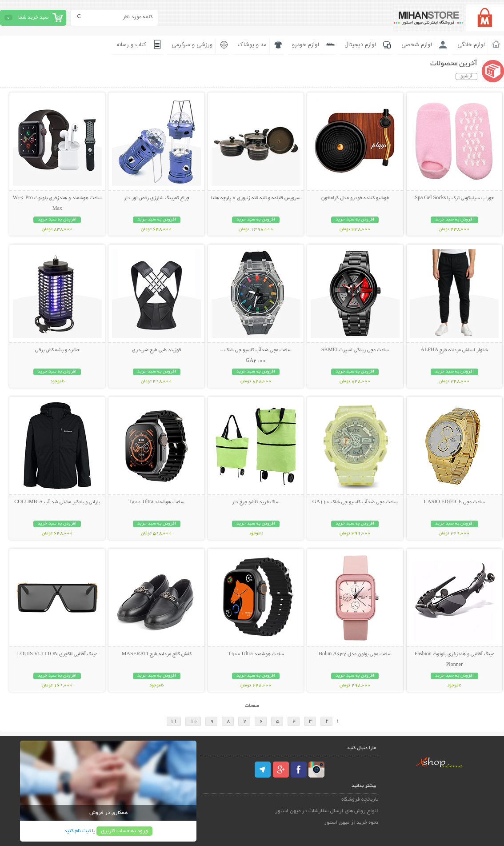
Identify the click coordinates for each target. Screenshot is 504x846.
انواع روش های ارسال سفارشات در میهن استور (327, 811)
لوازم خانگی (471, 45)
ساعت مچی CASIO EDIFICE (454, 502)
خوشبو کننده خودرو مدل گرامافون (355, 198)
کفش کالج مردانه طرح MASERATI (157, 654)
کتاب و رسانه (131, 45)
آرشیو (466, 76)
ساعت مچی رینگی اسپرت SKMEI (355, 350)
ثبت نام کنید (77, 831)
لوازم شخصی (417, 45)
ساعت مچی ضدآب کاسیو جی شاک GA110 (355, 502)
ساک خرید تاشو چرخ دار (256, 502)
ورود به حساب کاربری (124, 831)
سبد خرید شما (33, 18)
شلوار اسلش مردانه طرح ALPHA (454, 350)
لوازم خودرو (306, 45)
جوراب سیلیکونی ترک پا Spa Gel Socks (454, 198)
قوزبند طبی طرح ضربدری (156, 350)
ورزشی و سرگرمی (192, 45)
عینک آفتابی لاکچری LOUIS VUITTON (57, 654)
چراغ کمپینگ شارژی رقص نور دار (157, 198)
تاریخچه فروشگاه (360, 800)
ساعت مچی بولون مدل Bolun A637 (355, 654)
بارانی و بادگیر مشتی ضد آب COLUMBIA (57, 502)
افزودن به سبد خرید (454, 220)
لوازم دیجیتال (360, 45)
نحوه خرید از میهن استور (351, 823)
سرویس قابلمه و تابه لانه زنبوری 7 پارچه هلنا (256, 198)
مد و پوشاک (252, 45)
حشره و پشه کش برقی (57, 350)
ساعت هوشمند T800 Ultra (156, 502)
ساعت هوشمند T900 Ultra (256, 654)
